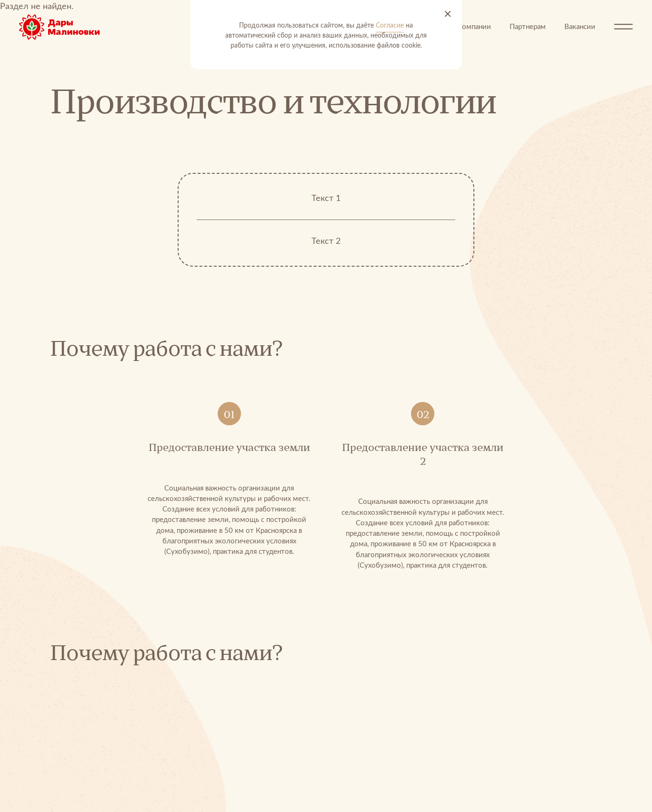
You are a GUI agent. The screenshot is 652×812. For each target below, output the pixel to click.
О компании (471, 27)
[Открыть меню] (623, 27)
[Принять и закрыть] (448, 14)
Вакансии (580, 27)
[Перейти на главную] (67, 27)
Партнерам (528, 27)
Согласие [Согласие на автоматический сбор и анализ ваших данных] (390, 26)
